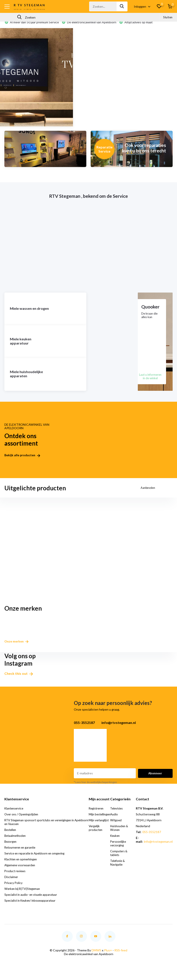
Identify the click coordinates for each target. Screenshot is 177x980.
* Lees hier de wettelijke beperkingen (95, 788)
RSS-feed (121, 956)
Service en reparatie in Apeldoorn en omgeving (36, 859)
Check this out (19, 679)
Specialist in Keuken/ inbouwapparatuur (32, 906)
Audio (114, 820)
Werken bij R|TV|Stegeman (23, 894)
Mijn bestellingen (98, 822)
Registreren (97, 814)
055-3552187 (152, 837)
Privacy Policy (14, 888)
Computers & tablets (120, 858)
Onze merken (18, 647)
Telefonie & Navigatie (118, 868)
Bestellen (11, 835)
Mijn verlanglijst (100, 829)
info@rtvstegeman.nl (158, 847)
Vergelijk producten (96, 837)
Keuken (116, 841)
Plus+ (108, 956)
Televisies (117, 814)
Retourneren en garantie (21, 853)
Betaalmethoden (16, 841)
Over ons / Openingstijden (23, 820)
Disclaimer (11, 882)
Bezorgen (11, 847)
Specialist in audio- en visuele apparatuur (32, 900)
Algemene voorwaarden (21, 871)
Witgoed (116, 826)
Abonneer (155, 779)
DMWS (96, 956)
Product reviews (16, 876)
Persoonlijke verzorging (119, 849)
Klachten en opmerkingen (22, 865)
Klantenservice (15, 814)
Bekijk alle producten (22, 463)
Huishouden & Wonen (120, 833)
